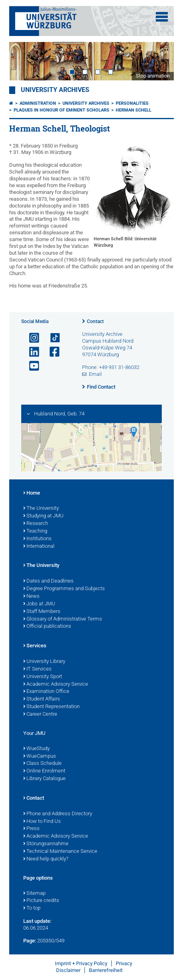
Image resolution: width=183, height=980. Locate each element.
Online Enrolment (44, 771)
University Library (44, 662)
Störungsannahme (46, 844)
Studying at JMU (43, 516)
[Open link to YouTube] (31, 366)
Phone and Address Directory (58, 814)
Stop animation (153, 76)
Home (32, 493)
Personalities (132, 103)
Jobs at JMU (39, 604)
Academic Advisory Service (56, 685)
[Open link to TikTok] (51, 338)
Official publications (47, 627)
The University (41, 509)
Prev (23, 61)
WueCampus (40, 756)
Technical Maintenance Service (60, 852)
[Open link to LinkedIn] (31, 352)
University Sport (43, 677)
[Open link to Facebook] (51, 352)
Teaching (35, 531)
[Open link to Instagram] (31, 338)
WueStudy (36, 749)
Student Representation (51, 707)
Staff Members (42, 612)
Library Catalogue (44, 779)
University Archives (55, 90)
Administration (38, 103)
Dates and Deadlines (48, 581)
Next (160, 61)
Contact (95, 321)
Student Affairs (42, 699)
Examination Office (46, 692)
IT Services (37, 669)
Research (36, 524)
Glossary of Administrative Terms (63, 619)
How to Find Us (42, 822)
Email (95, 374)
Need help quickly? (46, 859)
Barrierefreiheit (106, 970)
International (39, 547)
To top (32, 908)
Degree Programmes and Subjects (64, 589)
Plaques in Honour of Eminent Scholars (61, 110)
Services (35, 646)
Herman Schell (134, 110)
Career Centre (40, 715)
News (31, 597)
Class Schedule (42, 764)
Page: (30, 941)
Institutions (37, 539)
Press (31, 829)
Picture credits (41, 901)
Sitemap (34, 894)
